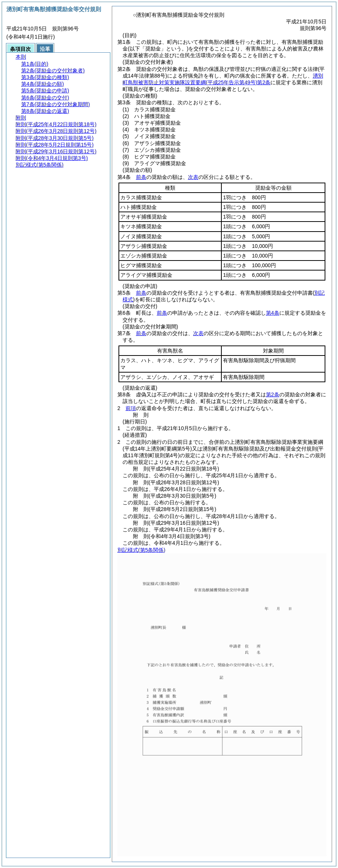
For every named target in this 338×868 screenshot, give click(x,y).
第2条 (273, 394)
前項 (131, 408)
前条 (141, 177)
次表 (193, 177)
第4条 (273, 313)
